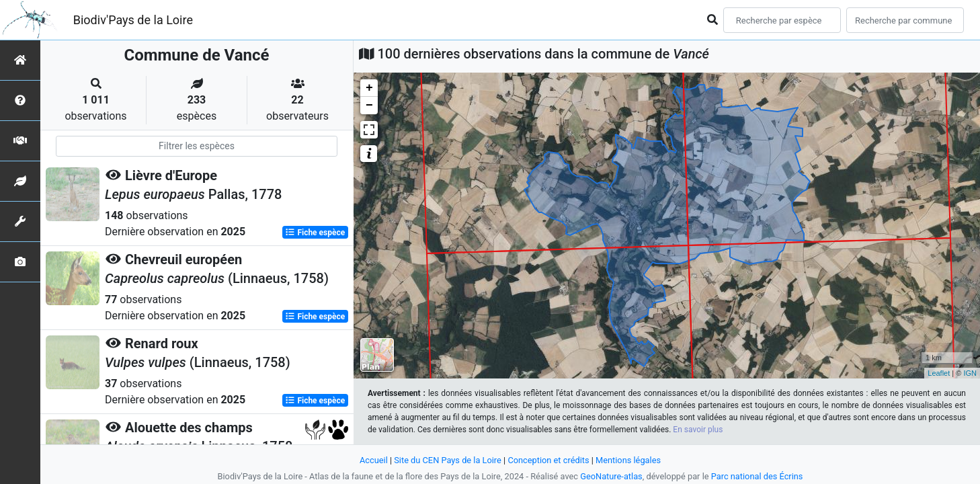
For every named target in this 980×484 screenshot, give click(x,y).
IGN (970, 373)
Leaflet (939, 373)
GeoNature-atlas (611, 476)
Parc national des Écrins (757, 476)
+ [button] (369, 88)
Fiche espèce (315, 233)
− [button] (369, 106)
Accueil (374, 460)
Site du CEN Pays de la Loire (448, 460)
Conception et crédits (548, 460)
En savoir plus (698, 430)
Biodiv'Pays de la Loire (133, 20)
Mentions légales (628, 460)
